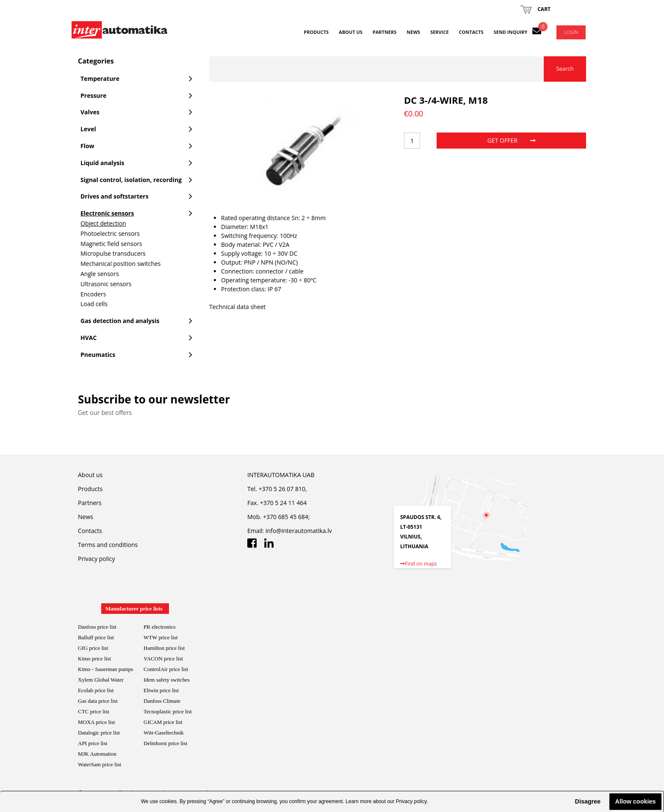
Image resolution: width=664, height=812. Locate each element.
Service (439, 32)
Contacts (471, 32)
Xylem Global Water (101, 680)
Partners (385, 32)
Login (571, 32)
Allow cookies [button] (636, 801)
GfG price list (93, 648)
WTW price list (161, 637)
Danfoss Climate (162, 701)
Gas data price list (98, 701)
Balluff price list (96, 637)
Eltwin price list (161, 690)
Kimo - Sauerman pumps (105, 669)
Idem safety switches (167, 680)
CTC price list (94, 711)
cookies (168, 801)
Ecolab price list (96, 690)
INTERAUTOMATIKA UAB (281, 475)
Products (316, 32)
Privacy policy (411, 801)
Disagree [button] (588, 801)
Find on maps (419, 564)
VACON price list (163, 659)
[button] (568, 801)
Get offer (511, 140)
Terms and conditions (108, 545)
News (413, 32)
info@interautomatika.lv (299, 531)
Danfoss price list (97, 627)
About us (351, 32)
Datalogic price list (99, 733)
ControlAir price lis (165, 669)
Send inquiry (511, 32)
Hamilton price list (164, 648)
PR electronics (159, 627)
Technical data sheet (237, 307)
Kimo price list (94, 659)
